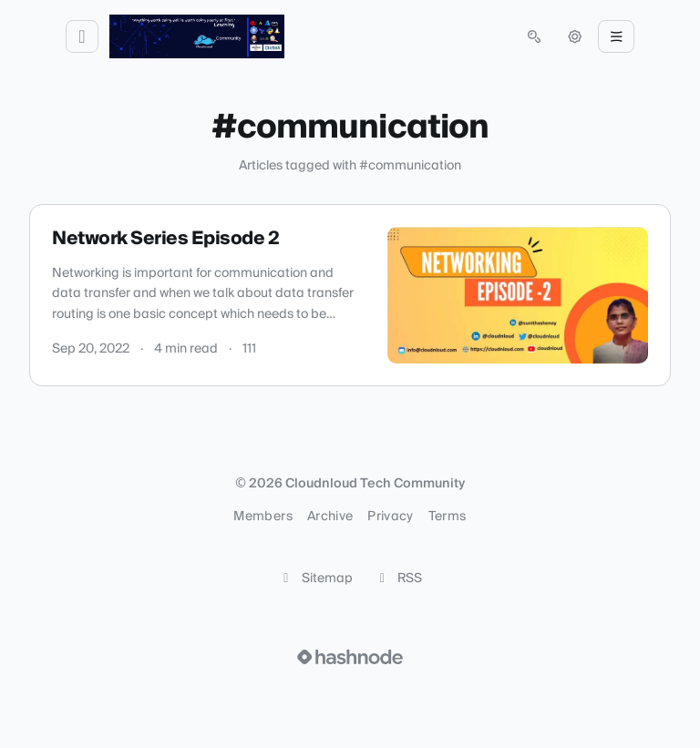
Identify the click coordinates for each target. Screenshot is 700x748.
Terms (448, 517)
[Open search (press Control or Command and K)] (534, 36)
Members (262, 517)
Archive (330, 517)
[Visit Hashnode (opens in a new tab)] (350, 657)
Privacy (390, 517)
